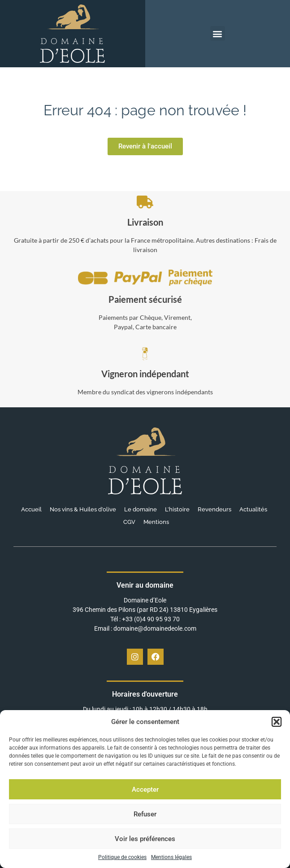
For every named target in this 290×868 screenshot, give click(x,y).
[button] (277, 722)
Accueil (31, 509)
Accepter (145, 789)
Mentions (156, 522)
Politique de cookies (122, 857)
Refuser (145, 814)
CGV (129, 522)
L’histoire (177, 509)
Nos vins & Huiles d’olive (83, 509)
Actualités (253, 509)
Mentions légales (171, 857)
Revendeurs (214, 509)
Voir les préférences (145, 839)
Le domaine (141, 509)
